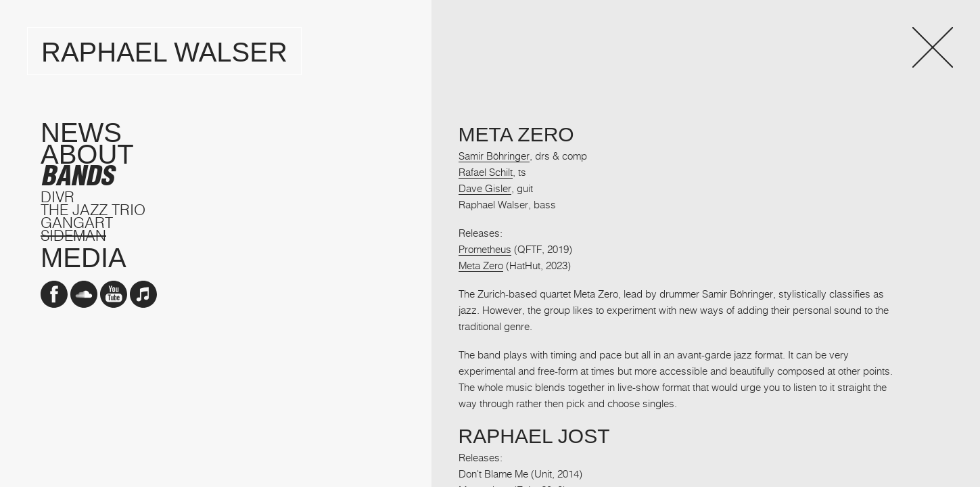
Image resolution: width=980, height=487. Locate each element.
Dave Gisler (485, 188)
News (81, 133)
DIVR (57, 196)
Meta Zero (481, 265)
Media (84, 258)
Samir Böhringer (494, 156)
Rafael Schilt (486, 172)
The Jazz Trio (93, 209)
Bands (77, 176)
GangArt (77, 222)
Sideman (73, 235)
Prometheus (485, 249)
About (87, 154)
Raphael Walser (164, 52)
